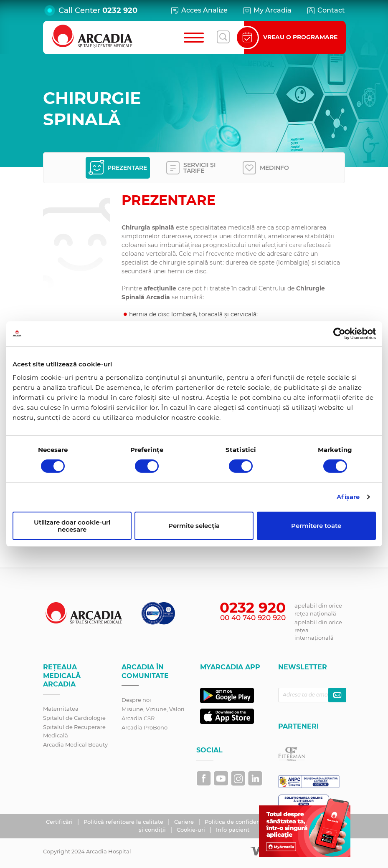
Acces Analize (199, 10)
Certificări (60, 822)
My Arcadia (267, 10)
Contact (326, 10)
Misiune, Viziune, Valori (153, 709)
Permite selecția (194, 526)
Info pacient (233, 830)
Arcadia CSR (138, 718)
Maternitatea (61, 709)
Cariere (185, 822)
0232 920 (120, 10)
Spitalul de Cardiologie (74, 718)
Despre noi (136, 700)
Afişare (348, 497)
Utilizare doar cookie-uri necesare (72, 526)
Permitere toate (316, 526)
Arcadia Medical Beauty (75, 744)
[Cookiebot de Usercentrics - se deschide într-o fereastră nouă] (339, 334)
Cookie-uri (192, 830)
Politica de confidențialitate (244, 822)
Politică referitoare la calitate (124, 822)
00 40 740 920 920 (253, 618)
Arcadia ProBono (145, 727)
